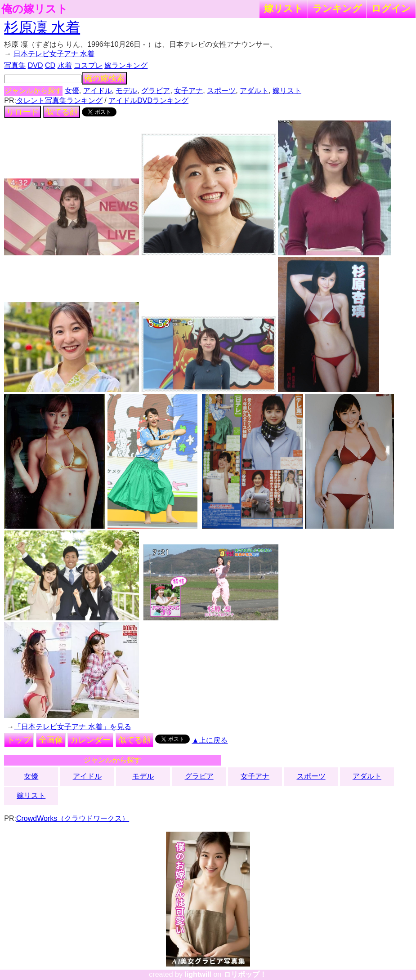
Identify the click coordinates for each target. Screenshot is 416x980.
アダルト (254, 91)
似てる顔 (62, 112)
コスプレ (88, 65)
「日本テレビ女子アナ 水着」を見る (72, 727)
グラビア (156, 91)
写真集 (15, 65)
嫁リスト (284, 8)
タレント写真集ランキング (59, 100)
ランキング (337, 8)
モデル (126, 91)
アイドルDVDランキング (148, 100)
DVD (36, 65)
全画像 (51, 740)
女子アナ (188, 91)
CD (50, 65)
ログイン (391, 8)
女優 (72, 91)
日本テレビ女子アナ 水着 (54, 54)
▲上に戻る (210, 740)
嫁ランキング (126, 65)
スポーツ (221, 91)
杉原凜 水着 (42, 27)
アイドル (98, 91)
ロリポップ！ (245, 974)
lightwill (198, 974)
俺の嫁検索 (104, 78)
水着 (65, 65)
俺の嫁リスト (35, 9)
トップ (19, 740)
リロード (22, 112)
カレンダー (90, 740)
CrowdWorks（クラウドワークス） (73, 818)
